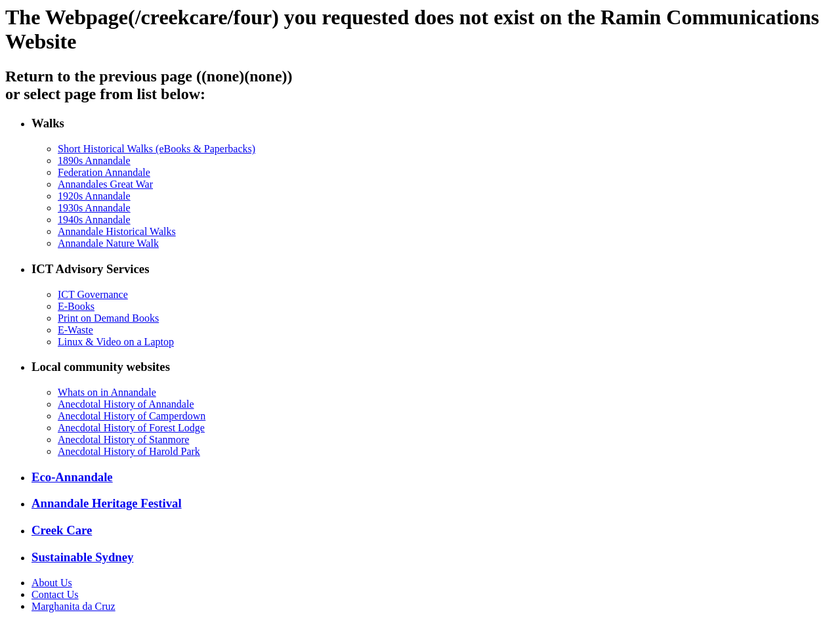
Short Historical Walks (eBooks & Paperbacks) (157, 149)
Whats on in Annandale (107, 392)
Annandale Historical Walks (117, 231)
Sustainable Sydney (82, 557)
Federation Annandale (104, 172)
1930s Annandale (94, 208)
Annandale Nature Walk (108, 243)
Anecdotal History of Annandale (126, 404)
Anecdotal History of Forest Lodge (131, 428)
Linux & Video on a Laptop (116, 342)
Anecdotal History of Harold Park (129, 451)
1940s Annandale (94, 220)
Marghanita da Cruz (73, 606)
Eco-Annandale (72, 477)
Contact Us (55, 594)
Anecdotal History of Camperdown (132, 416)
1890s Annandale (94, 161)
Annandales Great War (105, 184)
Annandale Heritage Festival (107, 503)
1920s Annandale (94, 196)
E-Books (76, 306)
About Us (52, 583)
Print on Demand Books (108, 318)
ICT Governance (93, 294)
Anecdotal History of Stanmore (123, 440)
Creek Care (62, 530)
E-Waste (75, 330)
